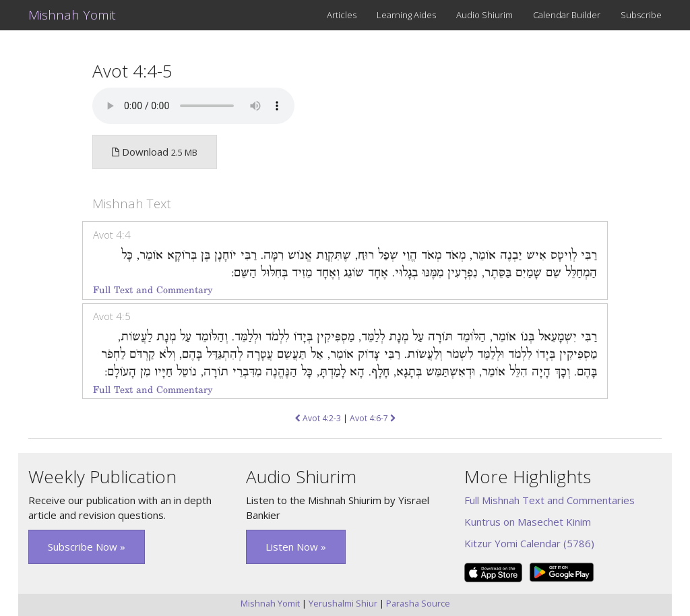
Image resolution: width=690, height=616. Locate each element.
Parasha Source (418, 603)
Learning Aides (406, 15)
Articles (342, 15)
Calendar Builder (567, 15)
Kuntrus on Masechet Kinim (528, 522)
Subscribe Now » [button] (87, 547)
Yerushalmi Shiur (343, 603)
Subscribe (641, 15)
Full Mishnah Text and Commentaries (550, 500)
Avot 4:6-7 (373, 418)
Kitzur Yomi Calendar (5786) (529, 543)
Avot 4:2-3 (318, 418)
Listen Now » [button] (296, 547)
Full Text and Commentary (153, 290)
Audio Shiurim (484, 15)
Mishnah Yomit (72, 15)
